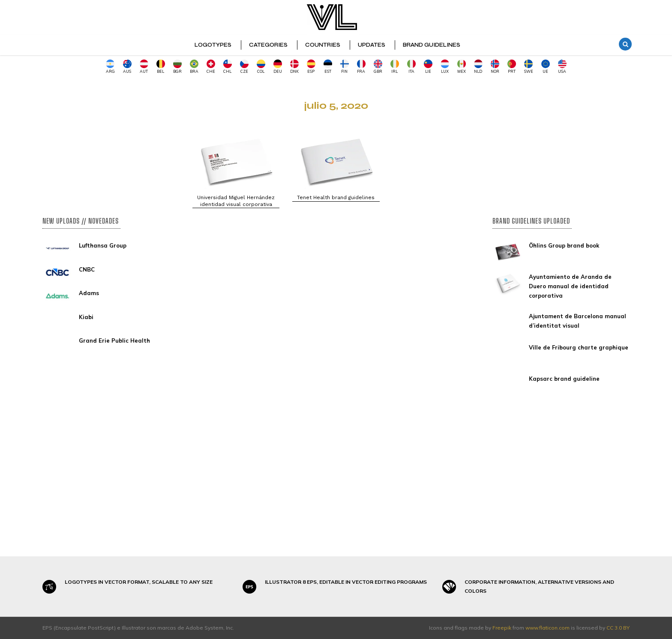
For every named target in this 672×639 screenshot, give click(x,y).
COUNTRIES (323, 45)
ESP (311, 67)
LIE (428, 67)
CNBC (87, 269)
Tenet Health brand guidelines (336, 197)
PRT (512, 67)
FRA (361, 67)
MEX (462, 67)
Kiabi (86, 317)
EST (328, 67)
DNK (294, 67)
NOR (495, 67)
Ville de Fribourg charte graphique (579, 347)
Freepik (502, 628)
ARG (110, 67)
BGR (177, 67)
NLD (478, 67)
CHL (228, 67)
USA (562, 67)
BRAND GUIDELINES (432, 45)
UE (546, 67)
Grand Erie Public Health (114, 340)
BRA (194, 67)
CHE (211, 67)
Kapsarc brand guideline (564, 379)
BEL (161, 67)
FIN (345, 67)
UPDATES (372, 45)
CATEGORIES (268, 45)
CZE (244, 67)
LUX (445, 67)
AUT (144, 67)
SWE (529, 67)
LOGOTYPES (213, 45)
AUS (127, 67)
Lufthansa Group (103, 245)
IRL (395, 67)
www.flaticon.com (547, 628)
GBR (378, 67)
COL (261, 67)
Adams (89, 293)
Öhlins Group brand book (564, 245)
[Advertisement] (111, 142)
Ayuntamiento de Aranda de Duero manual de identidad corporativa (570, 286)
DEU (278, 67)
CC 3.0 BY (618, 628)
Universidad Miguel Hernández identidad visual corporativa (236, 201)
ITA (411, 67)
